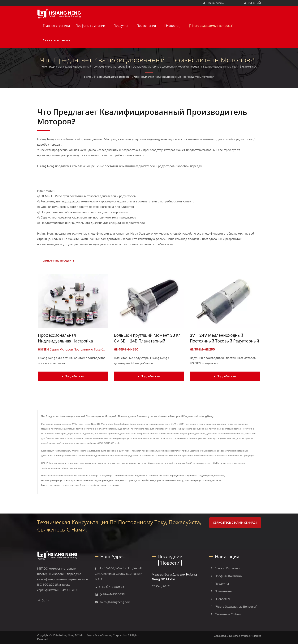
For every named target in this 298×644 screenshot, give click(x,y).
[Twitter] (43, 600)
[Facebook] (39, 600)
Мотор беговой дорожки (151, 480)
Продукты (122, 26)
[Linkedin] (48, 600)
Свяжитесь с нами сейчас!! (235, 523)
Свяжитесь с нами (56, 40)
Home (88, 77)
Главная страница (56, 26)
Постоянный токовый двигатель (131, 476)
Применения (148, 26)
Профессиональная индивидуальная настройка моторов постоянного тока (66, 341)
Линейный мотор (174, 480)
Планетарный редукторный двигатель (62, 480)
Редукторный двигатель (212, 476)
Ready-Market (253, 636)
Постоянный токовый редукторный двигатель (173, 476)
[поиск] (204, 3)
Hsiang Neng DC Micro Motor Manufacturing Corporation (93, 635)
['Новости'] (174, 26)
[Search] (224, 3)
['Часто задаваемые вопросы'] (213, 26)
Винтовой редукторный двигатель (101, 480)
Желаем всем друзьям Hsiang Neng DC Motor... (174, 577)
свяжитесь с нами (109, 485)
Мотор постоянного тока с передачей (61, 485)
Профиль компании (92, 26)
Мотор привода (128, 480)
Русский (254, 3)
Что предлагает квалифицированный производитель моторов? (174, 77)
